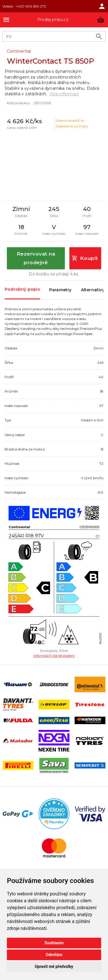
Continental (19, 51)
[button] (101, 20)
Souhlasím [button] (54, 943)
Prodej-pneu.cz (53, 20)
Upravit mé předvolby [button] (54, 966)
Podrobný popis (22, 290)
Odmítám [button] (54, 955)
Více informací (64, 94)
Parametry (60, 290)
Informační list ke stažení (54, 655)
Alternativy (93, 290)
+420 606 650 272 (31, 6)
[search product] (99, 36)
